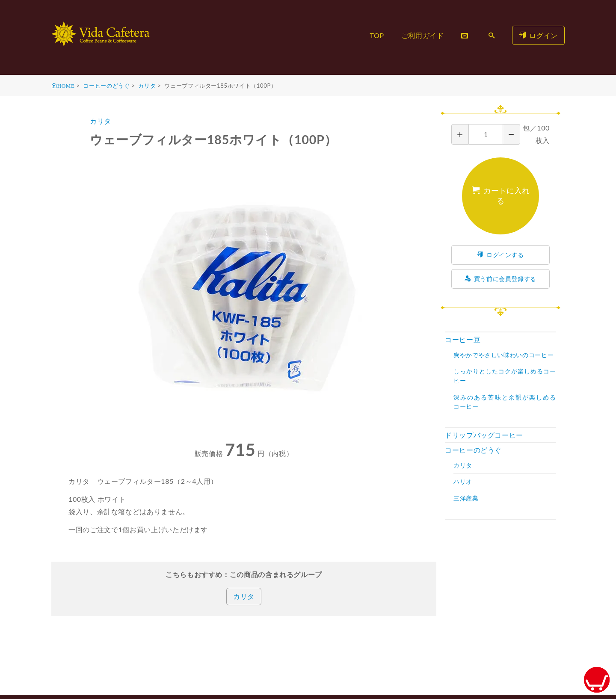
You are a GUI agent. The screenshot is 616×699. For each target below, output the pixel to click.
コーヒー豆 (463, 339)
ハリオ (463, 481)
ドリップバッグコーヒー (484, 435)
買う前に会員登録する (500, 279)
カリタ (147, 86)
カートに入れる (501, 195)
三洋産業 (466, 498)
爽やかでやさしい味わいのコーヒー (503, 355)
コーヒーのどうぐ (106, 86)
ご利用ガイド (423, 35)
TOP (377, 35)
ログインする (500, 255)
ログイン (538, 35)
